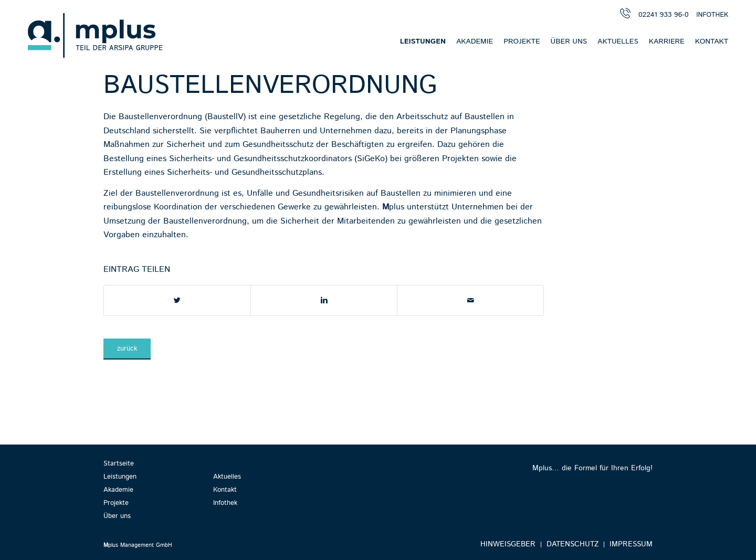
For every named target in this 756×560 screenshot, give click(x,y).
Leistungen (120, 477)
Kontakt (225, 490)
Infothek (225, 503)
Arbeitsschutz (422, 117)
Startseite (119, 464)
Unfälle (260, 193)
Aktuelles (227, 477)
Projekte (116, 503)
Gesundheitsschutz (278, 145)
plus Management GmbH (138, 545)
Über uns (117, 516)
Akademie (118, 490)
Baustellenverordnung (270, 86)
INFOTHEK (712, 15)
